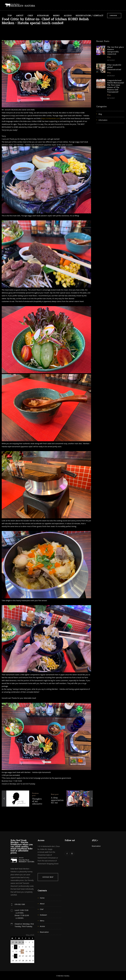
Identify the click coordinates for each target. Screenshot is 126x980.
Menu (56, 16)
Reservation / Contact (90, 16)
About (20, 16)
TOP (10, 16)
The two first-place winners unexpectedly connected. (115, 50)
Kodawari (43, 16)
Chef (30, 16)
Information (103, 120)
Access (68, 16)
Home (42, 898)
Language (113, 16)
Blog (100, 114)
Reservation (44, 932)
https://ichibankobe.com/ (51, 118)
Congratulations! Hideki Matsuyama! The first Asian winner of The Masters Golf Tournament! (116, 86)
